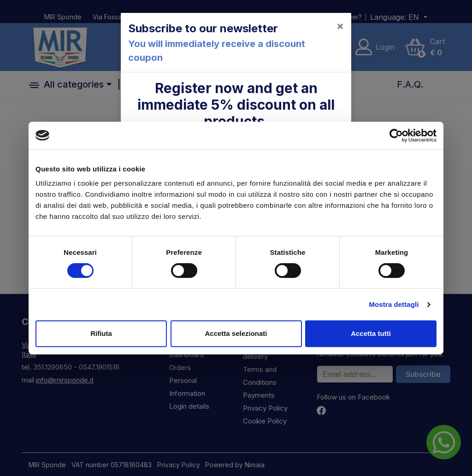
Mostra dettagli (394, 304)
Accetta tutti (371, 333)
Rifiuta (101, 333)
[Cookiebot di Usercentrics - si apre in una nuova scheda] (396, 135)
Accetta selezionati (236, 333)
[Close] (340, 26)
